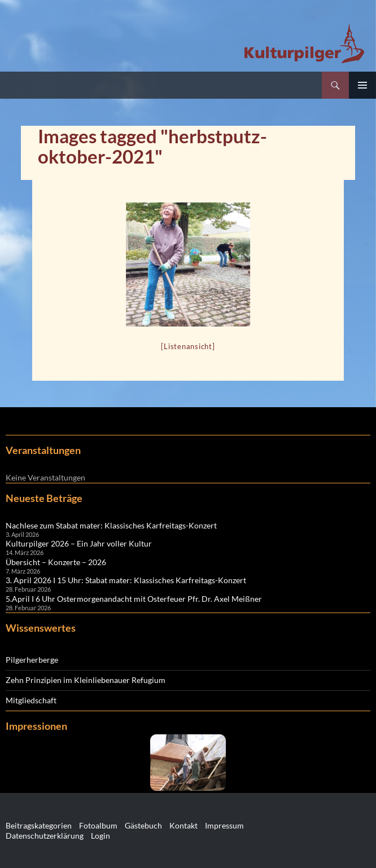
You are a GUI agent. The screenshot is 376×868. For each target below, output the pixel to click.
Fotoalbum (98, 825)
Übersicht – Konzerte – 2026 (56, 562)
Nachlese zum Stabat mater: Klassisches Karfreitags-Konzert (111, 525)
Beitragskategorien (39, 825)
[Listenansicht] (188, 346)
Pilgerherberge (32, 660)
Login (100, 836)
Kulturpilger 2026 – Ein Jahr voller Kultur (79, 543)
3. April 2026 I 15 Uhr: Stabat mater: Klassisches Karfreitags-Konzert (126, 580)
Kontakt (183, 825)
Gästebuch (143, 825)
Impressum (224, 825)
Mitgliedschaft (31, 700)
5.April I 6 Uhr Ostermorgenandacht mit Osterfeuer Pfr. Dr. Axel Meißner (134, 599)
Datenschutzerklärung (45, 836)
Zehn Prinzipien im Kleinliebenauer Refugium (86, 680)
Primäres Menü (362, 85)
